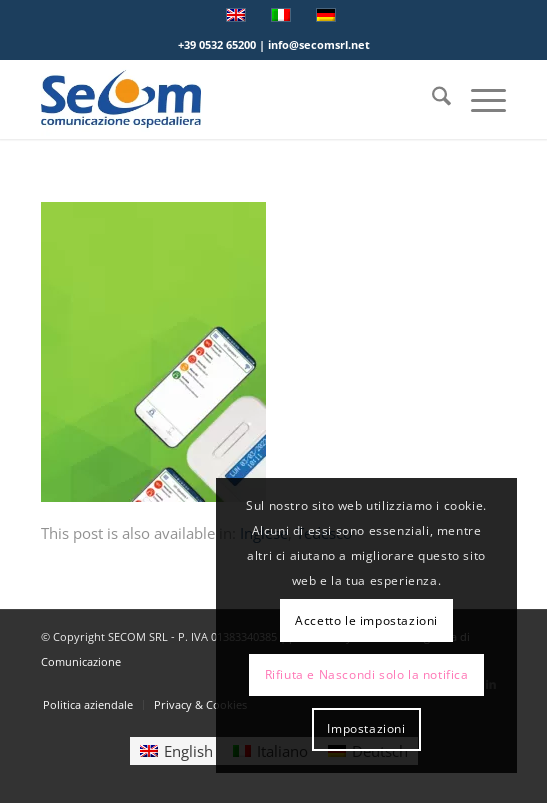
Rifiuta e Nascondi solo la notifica (367, 674)
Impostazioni (366, 728)
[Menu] (478, 99)
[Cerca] (431, 99)
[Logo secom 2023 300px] (227, 99)
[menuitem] (431, 99)
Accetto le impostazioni (366, 620)
